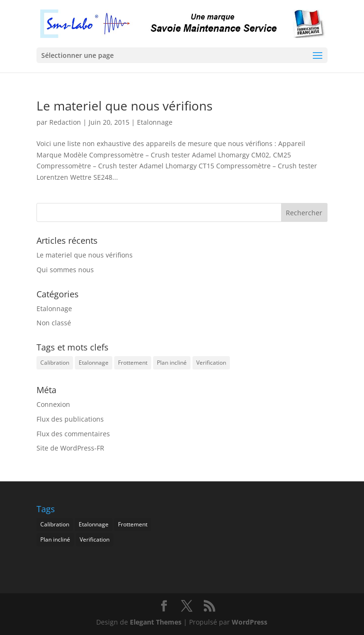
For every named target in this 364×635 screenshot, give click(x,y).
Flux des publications (70, 419)
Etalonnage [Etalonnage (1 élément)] (94, 363)
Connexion (53, 404)
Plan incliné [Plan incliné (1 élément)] (172, 363)
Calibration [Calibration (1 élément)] (55, 363)
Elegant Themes (156, 622)
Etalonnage (155, 122)
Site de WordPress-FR (70, 448)
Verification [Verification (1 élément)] (211, 363)
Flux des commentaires (73, 434)
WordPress (250, 622)
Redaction (65, 122)
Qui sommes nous (65, 270)
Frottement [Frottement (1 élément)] (133, 363)
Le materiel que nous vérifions (124, 106)
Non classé (54, 323)
